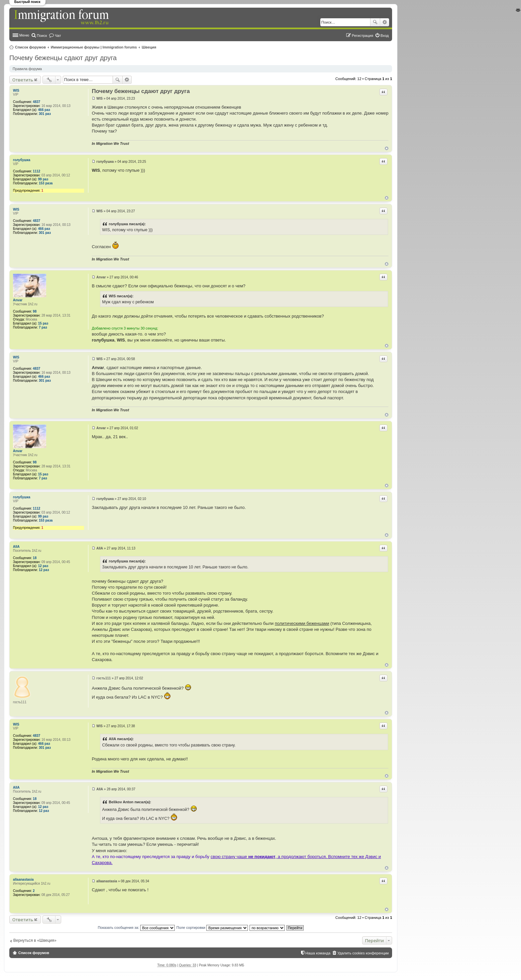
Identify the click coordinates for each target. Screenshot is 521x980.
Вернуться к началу (387, 148)
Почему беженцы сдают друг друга (63, 58)
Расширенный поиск (385, 22)
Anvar (18, 300)
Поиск (375, 22)
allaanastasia (23, 880)
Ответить (23, 80)
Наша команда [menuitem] (318, 953)
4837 (37, 102)
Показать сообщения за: (136, 928)
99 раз (43, 179)
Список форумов (30, 47)
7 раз (43, 327)
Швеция (149, 47)
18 (35, 558)
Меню (24, 35)
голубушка (22, 160)
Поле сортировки (212, 928)
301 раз (45, 114)
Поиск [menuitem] (42, 36)
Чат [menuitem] (58, 36)
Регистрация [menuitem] (363, 36)
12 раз (43, 566)
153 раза (46, 183)
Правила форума (27, 69)
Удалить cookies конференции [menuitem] (363, 953)
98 (35, 311)
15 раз (43, 323)
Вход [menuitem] (385, 36)
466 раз (44, 110)
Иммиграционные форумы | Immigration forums (94, 47)
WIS (16, 91)
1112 (37, 171)
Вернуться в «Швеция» (35, 940)
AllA (16, 547)
